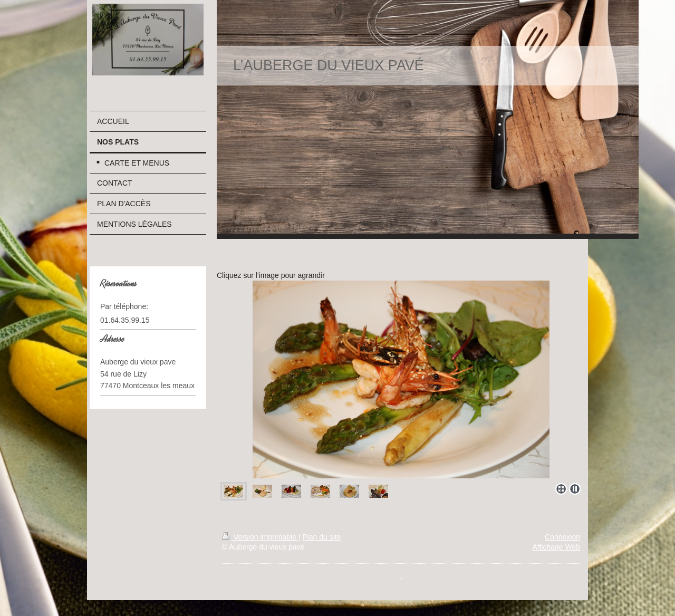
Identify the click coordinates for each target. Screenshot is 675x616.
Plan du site (321, 537)
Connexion (562, 537)
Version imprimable (260, 537)
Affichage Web (556, 547)
